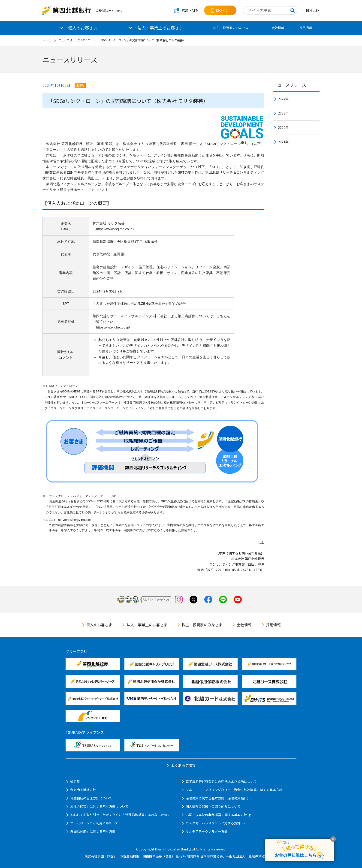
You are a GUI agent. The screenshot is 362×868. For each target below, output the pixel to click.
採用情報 (306, 28)
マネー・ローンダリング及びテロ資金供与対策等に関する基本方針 (234, 790)
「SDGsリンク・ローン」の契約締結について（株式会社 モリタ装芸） (142, 40)
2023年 (283, 113)
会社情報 (278, 28)
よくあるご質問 (184, 765)
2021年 (283, 142)
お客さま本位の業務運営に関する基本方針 (218, 815)
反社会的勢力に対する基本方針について (99, 806)
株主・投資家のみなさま (231, 28)
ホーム (47, 40)
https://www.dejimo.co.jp (114, 229)
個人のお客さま (99, 625)
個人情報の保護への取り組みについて (213, 806)
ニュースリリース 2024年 (74, 40)
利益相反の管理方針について (91, 798)
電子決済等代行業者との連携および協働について (221, 781)
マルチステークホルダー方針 (207, 831)
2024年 (283, 99)
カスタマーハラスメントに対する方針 (215, 823)
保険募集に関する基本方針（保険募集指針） (218, 798)
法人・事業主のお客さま (147, 625)
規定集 (75, 781)
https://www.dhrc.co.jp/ (113, 327)
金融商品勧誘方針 (83, 790)
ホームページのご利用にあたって (94, 823)
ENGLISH (313, 10)
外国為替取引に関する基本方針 (93, 831)
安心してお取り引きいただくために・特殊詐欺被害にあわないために (120, 815)
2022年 (283, 127)
